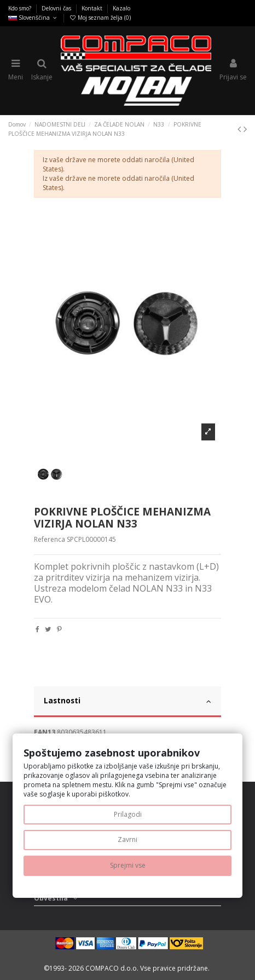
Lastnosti (128, 701)
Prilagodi (128, 814)
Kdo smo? (21, 8)
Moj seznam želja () (100, 18)
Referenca (50, 540)
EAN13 (45, 732)
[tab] (128, 702)
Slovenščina (33, 18)
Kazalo (121, 8)
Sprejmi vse (128, 865)
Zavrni (127, 839)
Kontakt (93, 8)
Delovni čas (57, 8)
